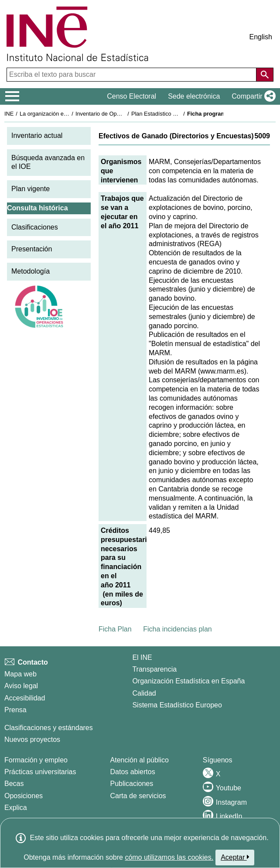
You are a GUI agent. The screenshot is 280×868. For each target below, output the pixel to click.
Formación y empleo (36, 760)
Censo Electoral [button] (131, 96)
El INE (142, 657)
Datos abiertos (133, 772)
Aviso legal (21, 686)
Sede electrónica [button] (194, 96)
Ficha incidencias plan (177, 629)
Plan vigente (31, 189)
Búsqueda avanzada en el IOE (48, 162)
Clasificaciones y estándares (49, 728)
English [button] (261, 37)
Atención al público (140, 760)
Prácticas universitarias (40, 772)
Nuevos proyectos (32, 739)
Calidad (144, 693)
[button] (252, 96)
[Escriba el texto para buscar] (132, 75)
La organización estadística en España (68, 114)
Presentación (32, 249)
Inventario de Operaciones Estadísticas (124, 114)
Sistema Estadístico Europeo (177, 705)
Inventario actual (37, 136)
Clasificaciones (35, 227)
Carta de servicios (138, 796)
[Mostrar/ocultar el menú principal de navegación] (12, 96)
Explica (16, 808)
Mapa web (20, 674)
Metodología (31, 271)
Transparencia (154, 669)
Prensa (15, 710)
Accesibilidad (25, 698)
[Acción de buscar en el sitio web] (265, 75)
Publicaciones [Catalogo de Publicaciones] (132, 784)
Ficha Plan (115, 629)
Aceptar (235, 857)
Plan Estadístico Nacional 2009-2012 (177, 114)
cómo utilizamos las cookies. (169, 857)
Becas (14, 784)
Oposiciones (24, 796)
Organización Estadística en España (188, 681)
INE (9, 114)
